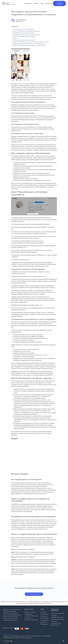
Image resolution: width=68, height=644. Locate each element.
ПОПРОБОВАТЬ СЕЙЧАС (34, 594)
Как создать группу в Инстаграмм (24, 29)
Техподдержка (44, 624)
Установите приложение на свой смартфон (27, 35)
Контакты (49, 3)
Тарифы (36, 3)
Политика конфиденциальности (57, 616)
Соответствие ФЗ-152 (58, 619)
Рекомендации (44, 618)
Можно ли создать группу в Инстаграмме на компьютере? (31, 42)
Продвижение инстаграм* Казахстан (31, 615)
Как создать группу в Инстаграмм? (24, 40)
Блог (42, 3)
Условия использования (58, 613)
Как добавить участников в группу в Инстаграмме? (29, 44)
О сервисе (43, 612)
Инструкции (44, 616)
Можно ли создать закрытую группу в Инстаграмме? (30, 46)
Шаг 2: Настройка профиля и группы (24, 37)
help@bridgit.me (8, 634)
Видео (16, 38)
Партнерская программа (44, 621)
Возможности (28, 3)
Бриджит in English (30, 612)
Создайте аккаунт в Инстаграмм (24, 33)
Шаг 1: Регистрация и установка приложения (27, 31)
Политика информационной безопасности (56, 623)
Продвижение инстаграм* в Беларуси (31, 619)
